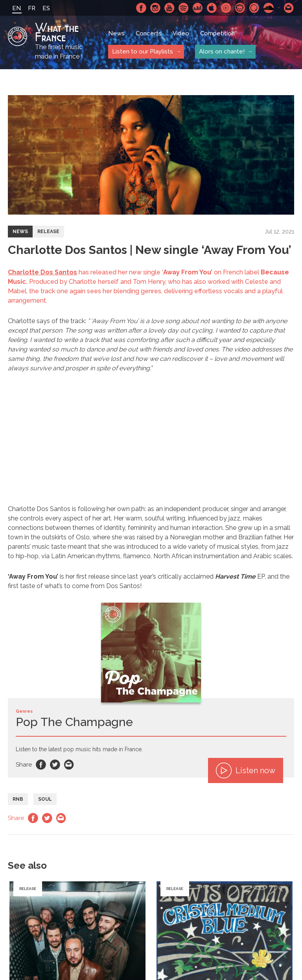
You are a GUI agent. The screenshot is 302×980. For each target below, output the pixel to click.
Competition (217, 33)
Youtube (169, 8)
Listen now (246, 770)
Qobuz (254, 8)
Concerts (149, 33)
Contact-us (289, 8)
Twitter (55, 765)
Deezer (198, 8)
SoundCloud (269, 8)
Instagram (155, 8)
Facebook (141, 8)
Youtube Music (226, 8)
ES (46, 8)
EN (17, 8)
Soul (45, 799)
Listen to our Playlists (143, 51)
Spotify (184, 8)
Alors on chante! (222, 51)
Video (181, 33)
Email (69, 765)
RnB (18, 799)
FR (32, 8)
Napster (240, 8)
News (116, 33)
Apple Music (212, 8)
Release (48, 232)
